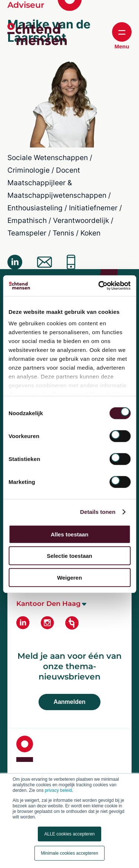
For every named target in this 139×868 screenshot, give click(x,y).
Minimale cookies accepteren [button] (69, 853)
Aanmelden (69, 702)
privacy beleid (58, 790)
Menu (122, 36)
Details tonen (98, 512)
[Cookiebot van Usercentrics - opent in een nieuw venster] (99, 286)
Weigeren (69, 577)
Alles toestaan (70, 534)
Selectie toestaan (69, 556)
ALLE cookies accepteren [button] (69, 834)
